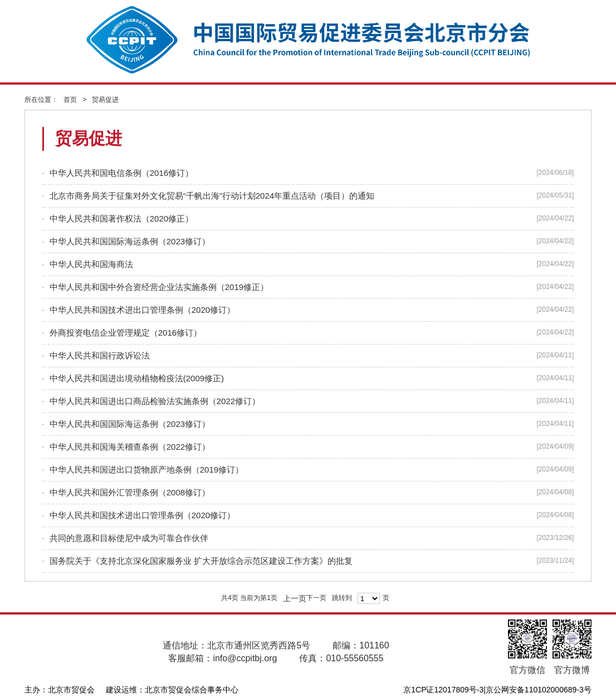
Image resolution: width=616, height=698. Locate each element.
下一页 (316, 598)
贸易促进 (105, 100)
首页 (70, 100)
